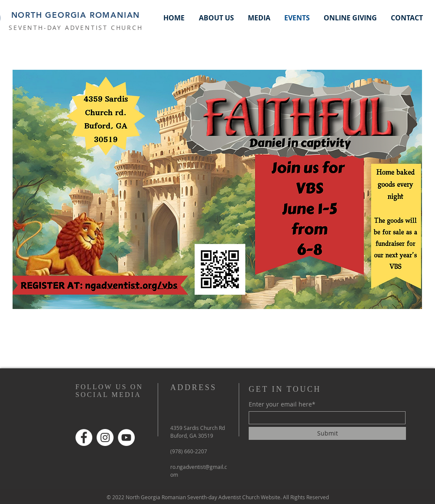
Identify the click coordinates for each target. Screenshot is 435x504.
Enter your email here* (282, 404)
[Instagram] (105, 437)
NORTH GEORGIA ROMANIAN (76, 15)
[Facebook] (84, 437)
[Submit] (327, 433)
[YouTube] (126, 437)
